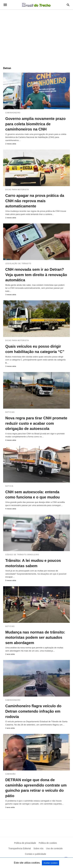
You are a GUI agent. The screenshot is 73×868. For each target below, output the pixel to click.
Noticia (9, 486)
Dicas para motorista (17, 190)
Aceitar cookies (50, 863)
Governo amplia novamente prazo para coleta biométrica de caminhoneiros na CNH (35, 124)
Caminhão (10, 774)
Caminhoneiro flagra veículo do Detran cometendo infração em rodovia (33, 711)
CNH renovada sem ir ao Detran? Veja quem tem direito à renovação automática (36, 275)
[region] (36, 37)
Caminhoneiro (13, 113)
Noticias (10, 412)
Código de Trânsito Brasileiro (22, 555)
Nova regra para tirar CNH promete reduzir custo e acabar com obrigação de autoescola (36, 423)
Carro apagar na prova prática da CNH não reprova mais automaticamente (35, 201)
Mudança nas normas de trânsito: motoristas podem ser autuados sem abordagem (35, 637)
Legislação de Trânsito (18, 264)
